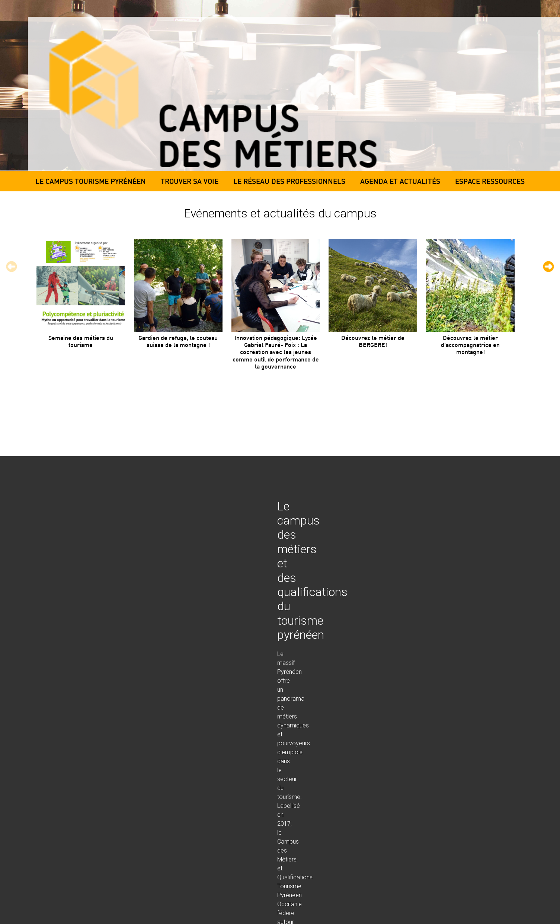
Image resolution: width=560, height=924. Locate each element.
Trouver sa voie (190, 181)
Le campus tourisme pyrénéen (91, 181)
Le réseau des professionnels (289, 181)
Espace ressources (490, 181)
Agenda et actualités (400, 181)
